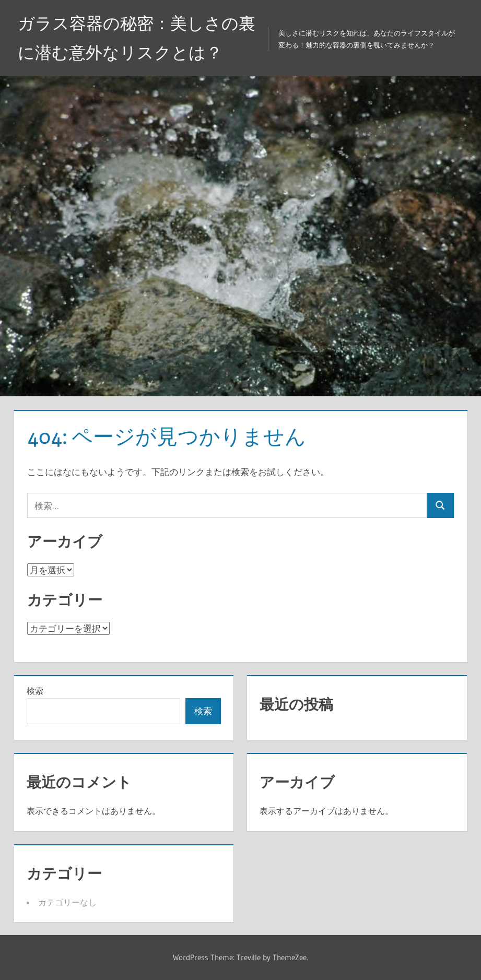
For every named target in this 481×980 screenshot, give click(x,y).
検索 (35, 691)
